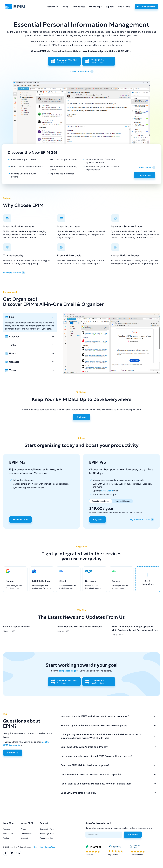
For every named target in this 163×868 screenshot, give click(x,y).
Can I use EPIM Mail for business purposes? (85, 765)
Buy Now (98, 519)
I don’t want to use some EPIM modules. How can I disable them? (97, 784)
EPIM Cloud (107, 491)
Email (12, 317)
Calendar (14, 337)
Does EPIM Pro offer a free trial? (78, 793)
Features (51, 7)
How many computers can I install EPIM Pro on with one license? (96, 756)
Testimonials (26, 834)
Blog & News (124, 7)
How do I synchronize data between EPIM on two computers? (94, 726)
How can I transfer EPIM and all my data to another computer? (95, 716)
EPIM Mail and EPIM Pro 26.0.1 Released (80, 627)
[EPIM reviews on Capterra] (116, 850)
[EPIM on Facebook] (6, 853)
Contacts (14, 362)
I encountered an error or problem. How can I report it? (91, 774)
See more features (12, 273)
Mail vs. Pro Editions (79, 71)
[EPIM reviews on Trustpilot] (93, 850)
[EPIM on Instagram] (12, 853)
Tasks (12, 345)
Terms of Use (50, 847)
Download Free (148, 7)
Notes (12, 353)
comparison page (67, 671)
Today (13, 370)
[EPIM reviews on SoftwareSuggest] (138, 850)
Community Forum (47, 829)
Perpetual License (122, 501)
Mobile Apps (95, 7)
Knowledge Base (47, 834)
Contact (25, 838)
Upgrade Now (145, 175)
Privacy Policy (38, 847)
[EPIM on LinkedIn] (19, 853)
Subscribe (133, 835)
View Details (145, 168)
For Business (79, 7)
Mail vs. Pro (8, 834)
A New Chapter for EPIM (17, 627)
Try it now (81, 417)
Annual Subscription (101, 501)
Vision (24, 829)
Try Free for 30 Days (140, 519)
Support (110, 7)
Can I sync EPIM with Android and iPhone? (84, 747)
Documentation (46, 838)
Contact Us (13, 753)
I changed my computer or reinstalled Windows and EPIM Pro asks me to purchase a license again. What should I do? (101, 736)
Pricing (65, 7)
